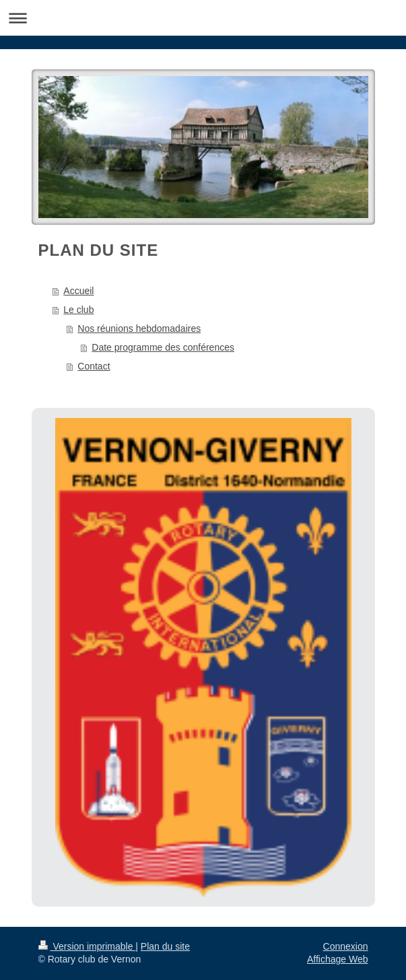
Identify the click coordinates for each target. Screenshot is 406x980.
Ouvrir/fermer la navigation (203, 18)
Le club (78, 310)
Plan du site (165, 946)
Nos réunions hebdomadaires (139, 328)
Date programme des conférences (163, 347)
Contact (94, 366)
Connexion (346, 946)
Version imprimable (87, 946)
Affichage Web (338, 959)
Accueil (78, 291)
